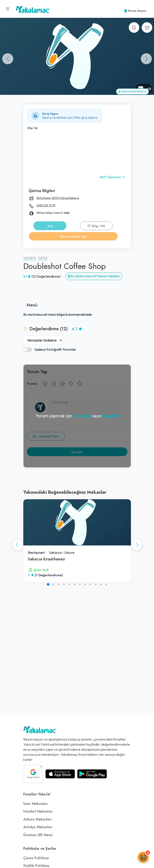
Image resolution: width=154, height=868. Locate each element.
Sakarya (30, 258)
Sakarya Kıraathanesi (46, 559)
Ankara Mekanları (37, 819)
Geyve (43, 258)
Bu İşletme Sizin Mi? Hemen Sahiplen (94, 276)
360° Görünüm (112, 177)
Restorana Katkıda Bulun (132, 91)
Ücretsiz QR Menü (38, 835)
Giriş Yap (82, 416)
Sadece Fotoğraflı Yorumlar (50, 350)
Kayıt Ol (110, 416)
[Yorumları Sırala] (43, 340)
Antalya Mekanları (38, 827)
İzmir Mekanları (35, 804)
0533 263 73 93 (46, 205)
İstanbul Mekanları (38, 811)
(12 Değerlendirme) (46, 276)
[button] (146, 59)
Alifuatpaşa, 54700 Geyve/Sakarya (58, 198)
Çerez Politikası (36, 858)
